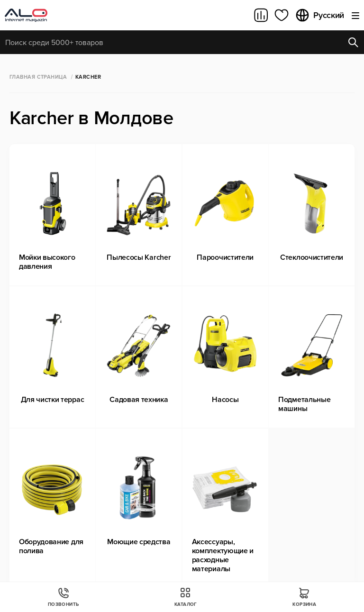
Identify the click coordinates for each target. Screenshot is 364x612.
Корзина (304, 597)
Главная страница (38, 77)
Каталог (186, 597)
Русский (319, 15)
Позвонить (64, 597)
